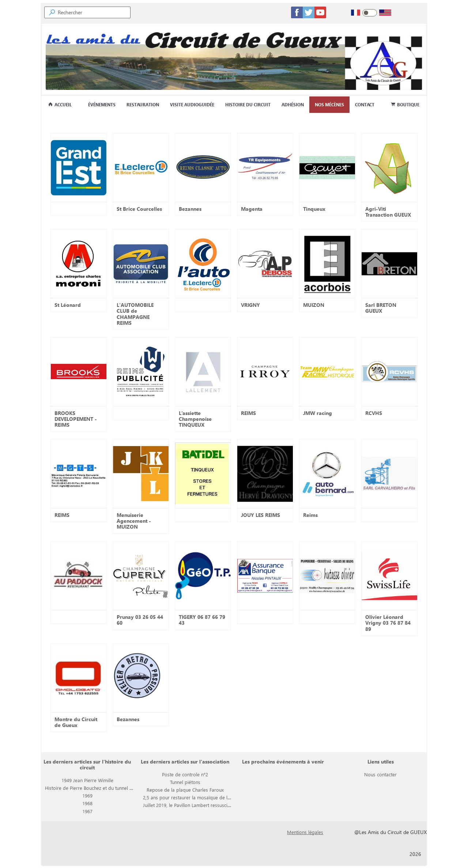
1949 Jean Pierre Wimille (87, 780)
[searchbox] (94, 12)
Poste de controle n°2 (185, 774)
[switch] (370, 13)
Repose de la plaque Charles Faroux (185, 790)
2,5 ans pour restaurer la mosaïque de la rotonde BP (199, 797)
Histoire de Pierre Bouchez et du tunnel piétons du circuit (105, 788)
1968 (87, 803)
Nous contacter (380, 774)
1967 (87, 811)
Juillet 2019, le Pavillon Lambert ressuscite (187, 805)
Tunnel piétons (185, 782)
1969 (87, 795)
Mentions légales (305, 832)
